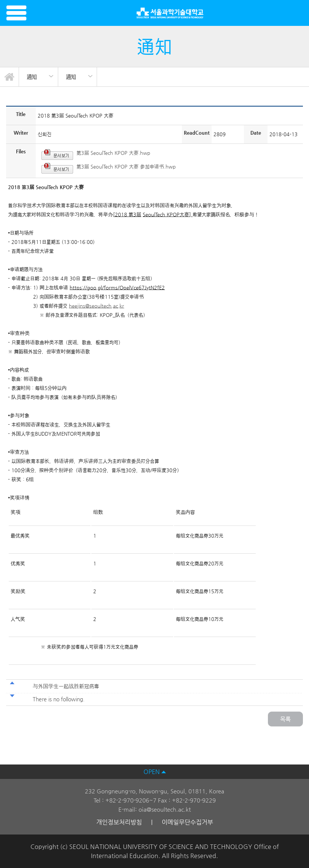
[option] (39, 77)
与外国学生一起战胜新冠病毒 (66, 686)
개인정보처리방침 (119, 822)
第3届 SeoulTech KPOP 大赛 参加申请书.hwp (126, 166)
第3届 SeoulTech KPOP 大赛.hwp (113, 153)
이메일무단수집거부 (187, 822)
